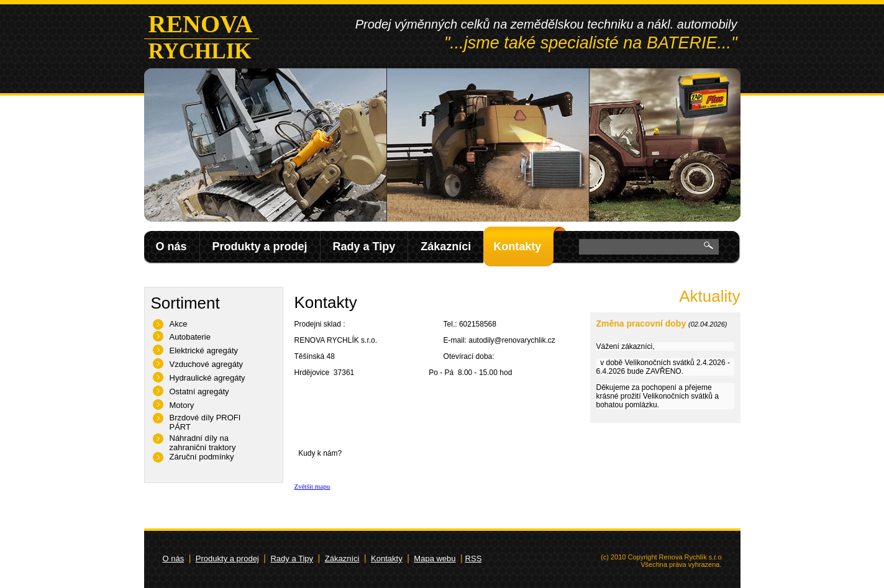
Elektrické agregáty (204, 351)
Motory (182, 405)
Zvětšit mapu (312, 486)
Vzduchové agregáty (207, 364)
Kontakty (517, 247)
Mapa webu (435, 559)
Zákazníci (446, 247)
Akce (179, 324)
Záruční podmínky (202, 457)
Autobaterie (190, 337)
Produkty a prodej (260, 247)
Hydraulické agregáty (207, 378)
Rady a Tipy (364, 247)
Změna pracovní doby (641, 323)
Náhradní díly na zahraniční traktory (203, 443)
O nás (171, 247)
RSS (474, 559)
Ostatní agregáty (199, 391)
